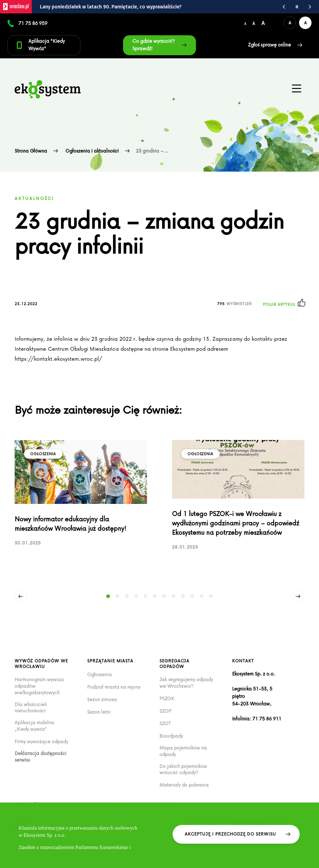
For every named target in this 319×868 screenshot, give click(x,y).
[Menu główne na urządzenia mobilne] (297, 89)
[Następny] (298, 597)
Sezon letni (99, 712)
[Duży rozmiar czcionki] (263, 23)
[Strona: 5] (145, 596)
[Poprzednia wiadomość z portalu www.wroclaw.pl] (284, 7)
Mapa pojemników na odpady (183, 751)
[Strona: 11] (202, 596)
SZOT (165, 723)
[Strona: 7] (164, 596)
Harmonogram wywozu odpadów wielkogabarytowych (39, 686)
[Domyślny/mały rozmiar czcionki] (245, 23)
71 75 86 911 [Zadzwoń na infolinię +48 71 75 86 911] (267, 719)
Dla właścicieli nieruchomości (31, 707)
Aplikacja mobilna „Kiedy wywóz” (34, 726)
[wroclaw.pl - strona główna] (16, 7)
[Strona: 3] (127, 596)
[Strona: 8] (174, 596)
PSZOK (167, 698)
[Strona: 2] (117, 596)
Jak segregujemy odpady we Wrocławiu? (186, 683)
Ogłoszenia (100, 674)
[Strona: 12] (211, 596)
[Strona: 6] (155, 596)
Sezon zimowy (102, 699)
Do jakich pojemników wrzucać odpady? (183, 769)
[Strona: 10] (192, 596)
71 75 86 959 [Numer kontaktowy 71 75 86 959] (33, 23)
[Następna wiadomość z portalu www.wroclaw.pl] (310, 7)
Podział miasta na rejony (114, 687)
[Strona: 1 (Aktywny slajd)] (108, 596)
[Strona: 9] (183, 596)
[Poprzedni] (21, 597)
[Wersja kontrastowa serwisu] (305, 23)
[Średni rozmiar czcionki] (254, 23)
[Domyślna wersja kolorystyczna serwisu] (290, 23)
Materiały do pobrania (184, 785)
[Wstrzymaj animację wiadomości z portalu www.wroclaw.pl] (297, 7)
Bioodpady (171, 736)
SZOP (165, 711)
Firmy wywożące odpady (41, 741)
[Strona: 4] (136, 596)
